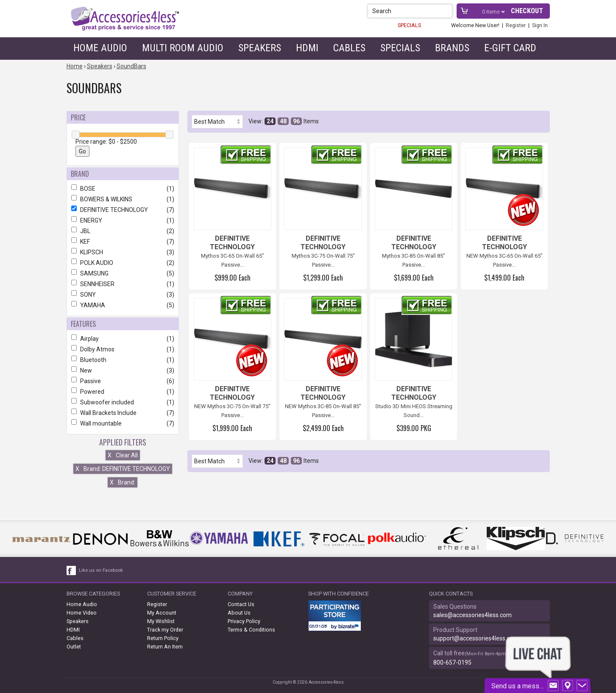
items (492, 12)
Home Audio (100, 48)
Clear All (123, 455)
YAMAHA (123, 305)
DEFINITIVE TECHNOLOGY (123, 210)
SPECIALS (409, 25)
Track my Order (165, 630)
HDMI (307, 48)
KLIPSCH (123, 252)
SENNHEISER (123, 284)
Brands (452, 48)
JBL (123, 231)
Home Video (82, 613)
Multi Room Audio (183, 48)
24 (270, 121)
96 (296, 121)
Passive (123, 381)
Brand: (123, 482)
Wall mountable (123, 423)
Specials (400, 48)
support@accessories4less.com (476, 638)
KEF (123, 242)
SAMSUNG (123, 273)
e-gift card (510, 48)
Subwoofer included (123, 402)
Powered (123, 392)
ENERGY (123, 220)
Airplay (123, 339)
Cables (349, 48)
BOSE (123, 189)
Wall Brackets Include (123, 413)
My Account (162, 613)
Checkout (527, 11)
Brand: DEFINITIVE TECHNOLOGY (123, 469)
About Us (239, 613)
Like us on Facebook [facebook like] (101, 570)
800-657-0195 (452, 662)
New (123, 370)
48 (283, 121)
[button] (447, 11)
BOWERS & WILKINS (123, 199)
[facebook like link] (72, 571)
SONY (123, 295)
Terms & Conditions (251, 630)
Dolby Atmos (123, 349)
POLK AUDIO (123, 263)
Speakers (260, 48)
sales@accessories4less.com (472, 615)
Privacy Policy (244, 621)
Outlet (74, 647)
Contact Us (241, 604)
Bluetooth (123, 360)
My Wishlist (161, 621)
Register (516, 25)
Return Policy (163, 638)
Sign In (540, 25)
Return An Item (165, 647)
